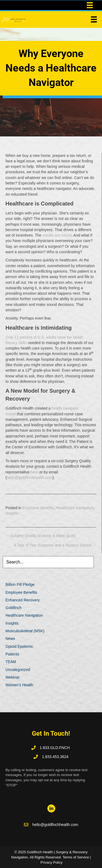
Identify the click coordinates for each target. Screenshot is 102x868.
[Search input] (48, 562)
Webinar (13, 677)
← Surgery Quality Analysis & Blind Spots (41, 536)
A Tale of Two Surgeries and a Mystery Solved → (55, 545)
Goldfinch (13, 608)
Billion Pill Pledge (20, 584)
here (35, 472)
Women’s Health (19, 685)
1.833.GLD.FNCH (55, 748)
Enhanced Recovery (23, 600)
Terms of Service (76, 857)
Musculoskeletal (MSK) (25, 631)
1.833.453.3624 (55, 757)
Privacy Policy (52, 862)
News (10, 639)
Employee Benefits (38, 508)
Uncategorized (18, 670)
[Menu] (94, 19)
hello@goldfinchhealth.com (30, 478)
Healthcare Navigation (75, 508)
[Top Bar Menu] (90, 5)
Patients (12, 654)
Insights (12, 513)
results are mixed (57, 235)
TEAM (11, 662)
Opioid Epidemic (19, 646)
